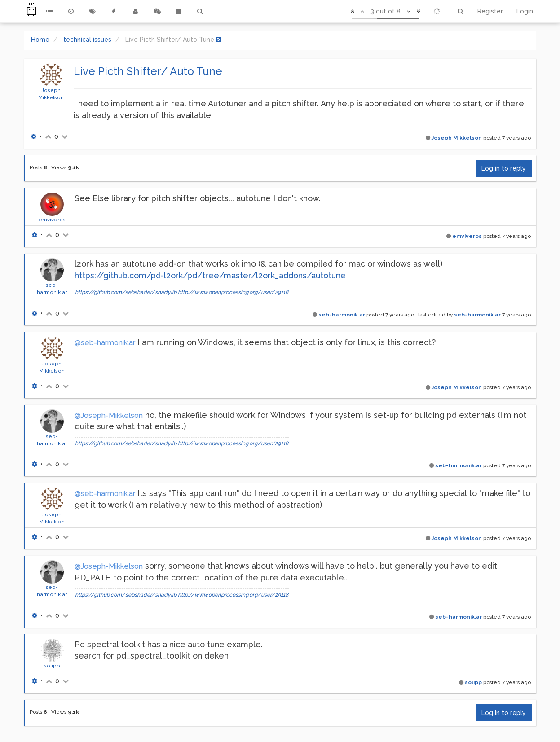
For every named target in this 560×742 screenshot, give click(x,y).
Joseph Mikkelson (457, 138)
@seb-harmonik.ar (105, 343)
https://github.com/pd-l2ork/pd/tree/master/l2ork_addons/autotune (210, 275)
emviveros (52, 220)
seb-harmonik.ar (342, 315)
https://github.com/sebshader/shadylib (126, 292)
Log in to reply (504, 168)
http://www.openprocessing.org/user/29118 (233, 292)
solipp (52, 666)
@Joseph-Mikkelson (109, 415)
